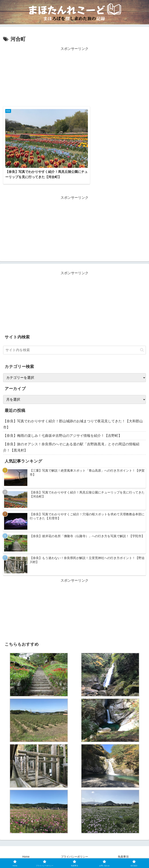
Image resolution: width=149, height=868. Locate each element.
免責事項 (123, 850)
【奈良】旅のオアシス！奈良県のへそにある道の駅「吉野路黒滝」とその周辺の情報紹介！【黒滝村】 (71, 440)
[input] (74, 343)
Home (26, 850)
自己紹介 (111, 855)
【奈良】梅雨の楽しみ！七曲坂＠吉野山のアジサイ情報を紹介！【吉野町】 (62, 429)
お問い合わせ (38, 855)
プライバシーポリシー (74, 850)
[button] (142, 343)
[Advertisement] (74, 79)
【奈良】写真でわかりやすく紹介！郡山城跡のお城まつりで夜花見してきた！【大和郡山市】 (73, 417)
